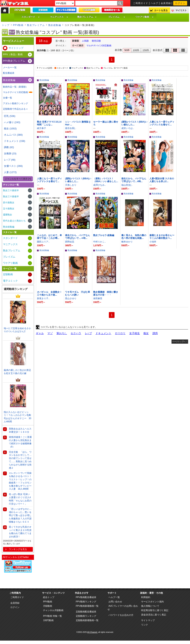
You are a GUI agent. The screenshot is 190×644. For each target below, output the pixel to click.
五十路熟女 (9, 209)
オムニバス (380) (13, 135)
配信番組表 (9, 73)
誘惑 (155, 333)
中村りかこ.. (100, 242)
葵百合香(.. (71, 128)
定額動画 (8, 274)
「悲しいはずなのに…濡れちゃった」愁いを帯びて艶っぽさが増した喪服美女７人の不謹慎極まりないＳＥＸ (20, 515)
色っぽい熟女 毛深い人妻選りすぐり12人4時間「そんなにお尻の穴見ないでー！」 (20, 499)
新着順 (75, 41)
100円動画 (48, 620)
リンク (145, 625)
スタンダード (31, 17)
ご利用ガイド (141, 3)
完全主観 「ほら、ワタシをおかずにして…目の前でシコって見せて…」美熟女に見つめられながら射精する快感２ (20, 460)
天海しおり (71, 185)
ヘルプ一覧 (114, 597)
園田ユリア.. (43, 242)
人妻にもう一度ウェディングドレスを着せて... (162, 123)
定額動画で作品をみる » (15, 109)
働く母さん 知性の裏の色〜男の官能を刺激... (134, 237)
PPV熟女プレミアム (14, 61)
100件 (136, 50)
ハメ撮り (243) (12, 122)
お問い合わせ (115, 602)
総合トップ (49, 597)
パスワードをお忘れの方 (121, 615)
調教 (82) (9, 147)
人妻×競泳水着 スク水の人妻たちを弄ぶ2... (162, 180)
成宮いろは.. (128, 128)
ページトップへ (179, 341)
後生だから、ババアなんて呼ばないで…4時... (134, 180)
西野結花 (70, 242)
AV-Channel (15, 3)
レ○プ (88, 333)
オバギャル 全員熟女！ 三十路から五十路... (51, 293)
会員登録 (166, 3)
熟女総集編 (55, 25)
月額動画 (48, 606)
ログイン (180, 3)
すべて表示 (78, 46)
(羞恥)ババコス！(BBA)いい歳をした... (134, 123)
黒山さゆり (71, 298)
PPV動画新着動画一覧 (87, 606)
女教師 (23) (10, 153)
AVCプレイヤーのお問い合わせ (123, 608)
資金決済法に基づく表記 (154, 615)
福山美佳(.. (127, 185)
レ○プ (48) (10, 160)
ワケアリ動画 (145, 17)
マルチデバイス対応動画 (99, 46)
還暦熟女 (8, 215)
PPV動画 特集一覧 (52, 616)
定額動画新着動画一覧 (87, 620)
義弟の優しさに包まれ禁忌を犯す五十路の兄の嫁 (17, 372)
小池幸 (153, 242)
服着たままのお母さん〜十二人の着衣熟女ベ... (162, 237)
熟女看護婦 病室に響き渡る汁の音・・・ (106, 293)
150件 (146, 50)
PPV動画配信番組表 (86, 597)
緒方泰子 (42, 128)
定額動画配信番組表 (86, 612)
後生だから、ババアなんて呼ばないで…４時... (78, 237)
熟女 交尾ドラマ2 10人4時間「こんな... (49, 123)
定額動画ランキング (86, 616)
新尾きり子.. (43, 298)
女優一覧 (8, 98)
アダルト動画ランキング (15, 103)
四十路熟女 (9, 203)
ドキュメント (103, 333)
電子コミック (10, 281)
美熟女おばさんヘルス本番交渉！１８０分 (20, 430)
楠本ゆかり (127, 242)
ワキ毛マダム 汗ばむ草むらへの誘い (78, 293)
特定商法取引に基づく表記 (155, 610)
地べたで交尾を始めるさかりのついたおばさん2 (17, 330)
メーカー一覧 (10, 68)
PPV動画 (18, 25)
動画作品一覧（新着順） (15, 87)
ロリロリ (120, 333)
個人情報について (150, 606)
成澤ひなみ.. (100, 185)
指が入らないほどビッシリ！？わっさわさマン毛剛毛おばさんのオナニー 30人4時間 (17, 417)
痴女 (146, 333)
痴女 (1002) (10, 129)
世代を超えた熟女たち (14, 221)
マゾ (50, 333)
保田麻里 (98, 298)
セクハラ (76, 333)
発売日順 (96, 41)
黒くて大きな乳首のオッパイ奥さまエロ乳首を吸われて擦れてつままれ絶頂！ (20, 532)
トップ (6, 25)
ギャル (40, 333)
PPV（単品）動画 (13, 54)
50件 (127, 50)
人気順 (85, 41)
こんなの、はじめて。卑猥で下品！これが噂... (49, 237)
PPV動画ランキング (86, 602)
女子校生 (135, 333)
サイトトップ (16, 48)
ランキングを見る (18, 549)
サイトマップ (148, 620)
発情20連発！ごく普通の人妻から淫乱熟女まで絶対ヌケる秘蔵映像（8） (20, 442)
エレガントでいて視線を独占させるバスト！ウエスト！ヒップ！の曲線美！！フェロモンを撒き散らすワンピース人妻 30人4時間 (20, 481)
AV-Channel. (92, 632)
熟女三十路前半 (11, 190)
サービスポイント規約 (152, 602)
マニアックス (59, 17)
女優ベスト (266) (13, 166)
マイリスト (181, 10)
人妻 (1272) (10, 172)
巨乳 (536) (10, 116)
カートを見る (161, 10)
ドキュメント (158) (15, 141)
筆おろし (62, 333)
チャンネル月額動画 (53, 610)
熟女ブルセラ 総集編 (104, 235)
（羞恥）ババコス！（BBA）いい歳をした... (106, 180)
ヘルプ (155, 3)
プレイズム (117, 17)
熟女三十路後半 (11, 197)
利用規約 (146, 597)
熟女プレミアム (87, 17)
